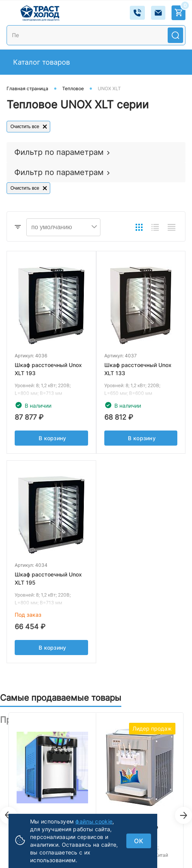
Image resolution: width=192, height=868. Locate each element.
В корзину (53, 443)
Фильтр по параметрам (59, 152)
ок (139, 841)
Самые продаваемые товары (61, 698)
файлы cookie (94, 821)
